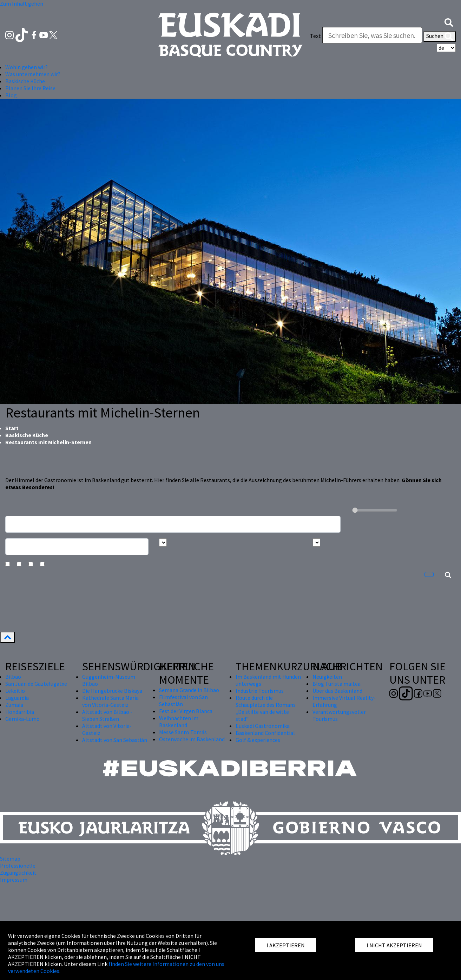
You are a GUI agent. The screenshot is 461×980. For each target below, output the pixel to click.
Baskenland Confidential (265, 733)
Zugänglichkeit (18, 873)
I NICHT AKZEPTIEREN (394, 945)
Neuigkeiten (327, 677)
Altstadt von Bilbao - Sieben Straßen (107, 715)
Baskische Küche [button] (25, 81)
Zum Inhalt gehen (22, 4)
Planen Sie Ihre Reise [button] (30, 88)
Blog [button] (11, 95)
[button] (449, 22)
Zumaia (14, 705)
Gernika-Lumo (22, 719)
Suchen (440, 37)
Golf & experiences (258, 740)
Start (12, 428)
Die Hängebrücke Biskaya (112, 691)
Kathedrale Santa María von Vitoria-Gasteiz (110, 701)
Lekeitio (15, 691)
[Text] (372, 35)
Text (315, 36)
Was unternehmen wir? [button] (33, 74)
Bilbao (13, 677)
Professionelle (18, 866)
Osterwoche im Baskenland (192, 739)
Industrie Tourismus (260, 691)
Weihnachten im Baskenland (179, 722)
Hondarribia (20, 712)
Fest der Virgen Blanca (186, 711)
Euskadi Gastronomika (263, 726)
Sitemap (10, 859)
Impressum (14, 880)
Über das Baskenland (337, 691)
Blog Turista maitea (337, 684)
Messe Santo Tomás (183, 732)
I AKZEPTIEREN (286, 945)
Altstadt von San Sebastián (115, 740)
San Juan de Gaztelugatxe (36, 684)
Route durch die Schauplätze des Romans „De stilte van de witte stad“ (266, 708)
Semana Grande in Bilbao (189, 690)
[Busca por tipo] (316, 542)
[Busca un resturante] (173, 524)
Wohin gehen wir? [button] (27, 67)
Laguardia (17, 698)
